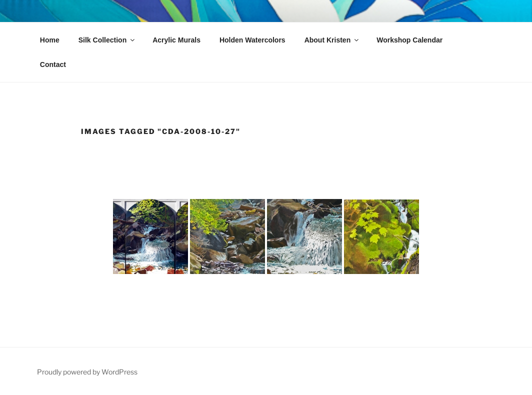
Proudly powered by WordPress (87, 372)
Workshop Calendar (409, 40)
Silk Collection (107, 40)
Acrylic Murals (176, 40)
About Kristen (332, 40)
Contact (53, 64)
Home (50, 40)
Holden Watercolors (252, 40)
